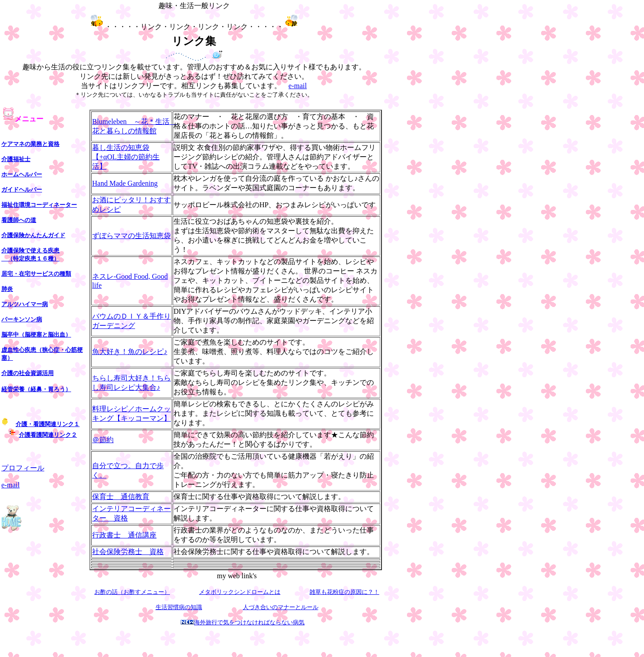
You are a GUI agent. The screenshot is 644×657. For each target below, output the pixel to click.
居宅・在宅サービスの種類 (36, 274)
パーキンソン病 (22, 319)
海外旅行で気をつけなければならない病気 (249, 622)
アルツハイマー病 (25, 304)
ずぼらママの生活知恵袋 (131, 236)
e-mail (298, 86)
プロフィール (23, 468)
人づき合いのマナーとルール (281, 607)
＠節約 (103, 440)
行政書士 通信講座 (124, 535)
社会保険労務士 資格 (128, 552)
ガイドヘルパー (22, 190)
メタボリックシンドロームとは (240, 592)
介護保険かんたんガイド (33, 235)
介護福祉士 (16, 159)
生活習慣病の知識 (179, 607)
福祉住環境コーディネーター (39, 205)
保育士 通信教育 (121, 497)
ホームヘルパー (22, 174)
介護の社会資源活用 (28, 373)
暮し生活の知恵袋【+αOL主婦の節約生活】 (126, 157)
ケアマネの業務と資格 (30, 144)
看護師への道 (19, 220)
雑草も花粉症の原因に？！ (344, 592)
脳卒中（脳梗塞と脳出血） (36, 335)
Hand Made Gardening (125, 183)
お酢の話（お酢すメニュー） (132, 592)
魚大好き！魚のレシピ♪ (130, 352)
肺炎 (7, 289)
